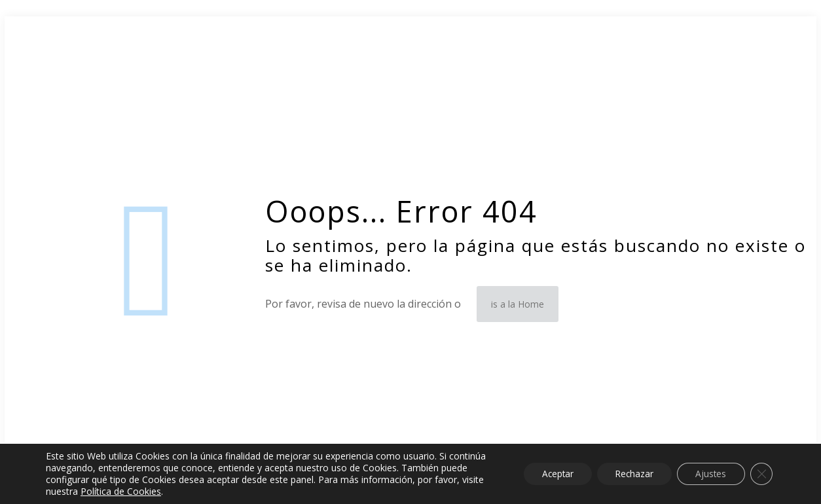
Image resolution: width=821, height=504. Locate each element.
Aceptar (548, 474)
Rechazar (629, 474)
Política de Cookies (173, 491)
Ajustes (708, 474)
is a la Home (518, 304)
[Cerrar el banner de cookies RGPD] (761, 474)
